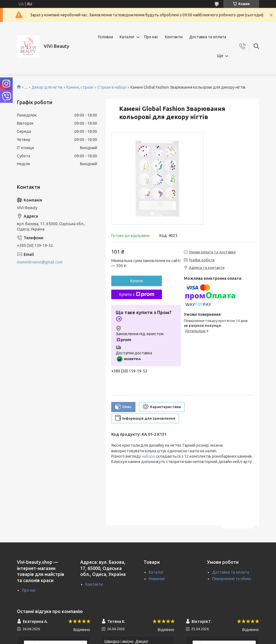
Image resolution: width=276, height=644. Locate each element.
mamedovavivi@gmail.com (40, 262)
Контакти (174, 37)
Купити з (136, 294)
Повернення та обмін (232, 579)
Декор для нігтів (47, 87)
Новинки (157, 579)
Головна (105, 37)
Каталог (127, 37)
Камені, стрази (80, 87)
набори (148, 456)
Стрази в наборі (112, 87)
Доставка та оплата (208, 37)
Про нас (151, 37)
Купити (137, 281)
